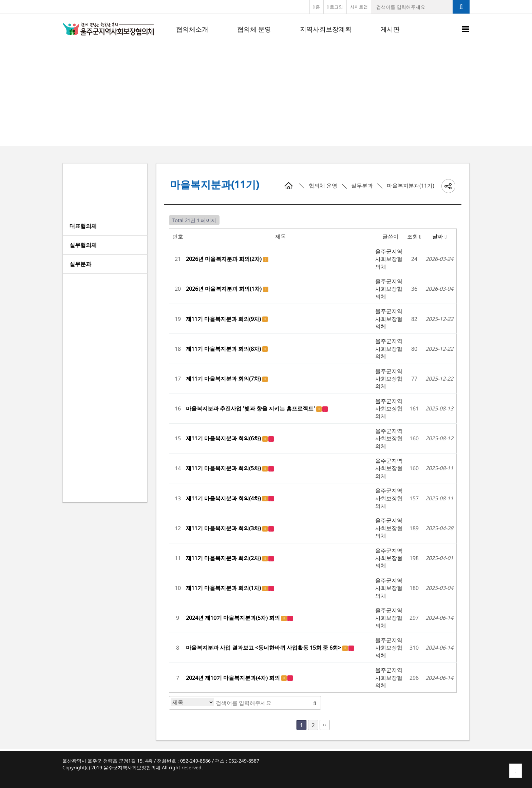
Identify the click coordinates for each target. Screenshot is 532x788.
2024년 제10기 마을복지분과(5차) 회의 (234, 618)
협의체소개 (192, 29)
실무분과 (80, 264)
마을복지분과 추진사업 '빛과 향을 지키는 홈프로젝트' (251, 408)
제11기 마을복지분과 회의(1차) (224, 588)
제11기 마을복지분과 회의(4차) (224, 498)
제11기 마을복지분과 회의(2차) (224, 558)
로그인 (335, 7)
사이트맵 (359, 7)
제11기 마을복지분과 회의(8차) (224, 349)
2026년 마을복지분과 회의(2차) (224, 259)
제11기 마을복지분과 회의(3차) (224, 528)
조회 (414, 236)
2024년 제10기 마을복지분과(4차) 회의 (234, 678)
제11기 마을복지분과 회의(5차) (224, 468)
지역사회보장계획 (326, 29)
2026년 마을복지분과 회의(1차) (224, 289)
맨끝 (325, 725)
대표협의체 (83, 226)
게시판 (390, 29)
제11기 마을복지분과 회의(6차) (224, 438)
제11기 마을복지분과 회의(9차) (224, 319)
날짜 (439, 236)
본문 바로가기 (0, 0)
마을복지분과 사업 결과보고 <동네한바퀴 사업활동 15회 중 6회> (264, 648)
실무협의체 (83, 245)
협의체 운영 (254, 29)
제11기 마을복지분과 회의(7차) (224, 379)
